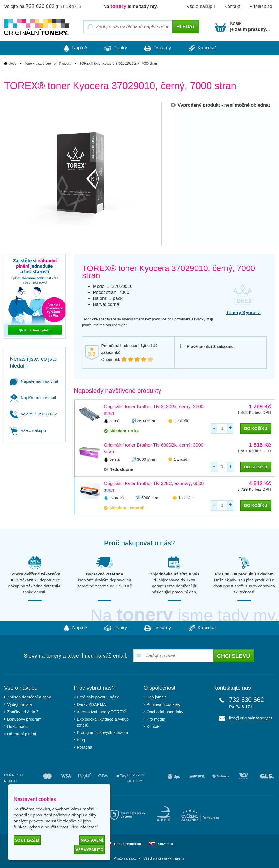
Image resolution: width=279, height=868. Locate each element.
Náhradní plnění (22, 734)
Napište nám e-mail (33, 398)
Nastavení (92, 840)
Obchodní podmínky (165, 712)
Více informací (84, 827)
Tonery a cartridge (38, 64)
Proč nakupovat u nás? (98, 697)
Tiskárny (158, 48)
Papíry (115, 48)
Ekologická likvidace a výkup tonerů (103, 722)
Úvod (13, 64)
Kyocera (65, 64)
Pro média (156, 719)
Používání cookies (163, 704)
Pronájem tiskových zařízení (102, 732)
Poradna (85, 747)
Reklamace (17, 726)
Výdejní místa (19, 704)
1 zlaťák (181, 421)
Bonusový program (24, 719)
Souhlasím (27, 840)
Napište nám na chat (34, 381)
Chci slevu (234, 656)
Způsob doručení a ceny (29, 697)
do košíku (256, 428)
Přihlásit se (261, 6)
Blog (81, 740)
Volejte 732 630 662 (33, 414)
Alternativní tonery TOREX (103, 712)
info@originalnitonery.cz (251, 718)
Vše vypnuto (90, 849)
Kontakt (232, 6)
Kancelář (204, 48)
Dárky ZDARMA (91, 704)
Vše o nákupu (201, 6)
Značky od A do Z (23, 712)
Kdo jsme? (156, 697)
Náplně (73, 48)
